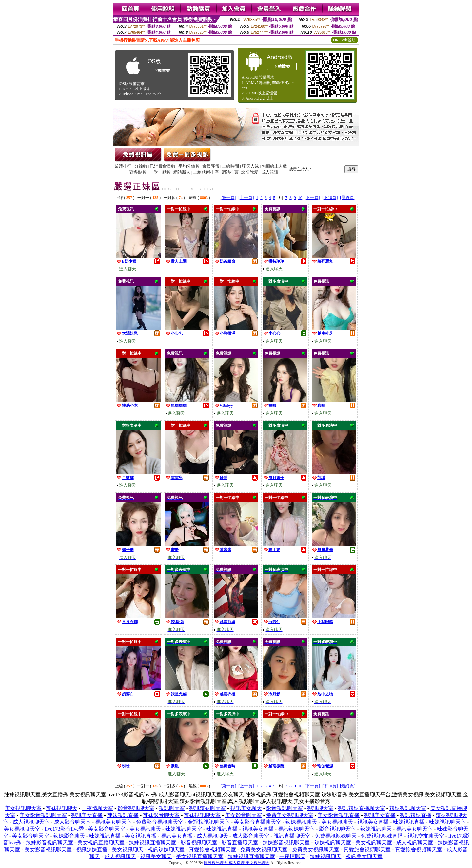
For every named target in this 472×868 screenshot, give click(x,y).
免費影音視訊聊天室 (160, 822)
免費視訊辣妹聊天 (336, 836)
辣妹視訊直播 (123, 815)
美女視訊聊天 (337, 822)
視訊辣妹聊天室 (207, 808)
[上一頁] (246, 197)
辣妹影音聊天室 (161, 815)
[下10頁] (330, 197)
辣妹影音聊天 (69, 836)
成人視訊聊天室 (31, 822)
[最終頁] (348, 197)
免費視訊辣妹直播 (382, 836)
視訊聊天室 (172, 808)
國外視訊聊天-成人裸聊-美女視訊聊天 (237, 863)
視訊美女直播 (87, 815)
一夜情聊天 (292, 856)
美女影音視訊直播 (339, 815)
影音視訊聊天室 (136, 808)
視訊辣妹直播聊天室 (362, 808)
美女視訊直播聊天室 (101, 843)
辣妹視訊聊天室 (408, 808)
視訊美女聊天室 (113, 822)
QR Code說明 (344, 40)
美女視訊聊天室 (23, 808)
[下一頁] (312, 197)
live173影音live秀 (64, 829)
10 (300, 197)
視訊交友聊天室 (426, 836)
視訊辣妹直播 (416, 815)
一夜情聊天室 (97, 808)
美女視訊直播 (141, 836)
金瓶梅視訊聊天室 (209, 822)
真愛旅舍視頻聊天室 (212, 849)
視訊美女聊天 (246, 808)
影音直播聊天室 (240, 843)
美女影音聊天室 (244, 815)
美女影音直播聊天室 (258, 822)
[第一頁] (228, 197)
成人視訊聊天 (212, 836)
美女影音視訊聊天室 (43, 815)
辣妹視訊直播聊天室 (152, 843)
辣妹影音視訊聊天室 (49, 843)
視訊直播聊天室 (292, 836)
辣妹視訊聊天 (62, 808)
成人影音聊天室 (72, 822)
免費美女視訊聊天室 (290, 815)
